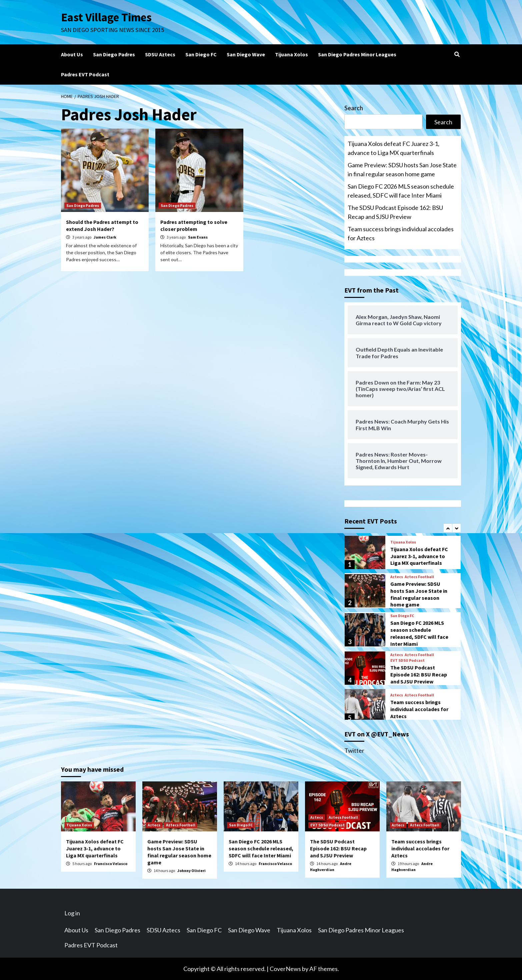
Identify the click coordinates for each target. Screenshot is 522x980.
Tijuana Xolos (291, 54)
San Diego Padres (114, 54)
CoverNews (285, 969)
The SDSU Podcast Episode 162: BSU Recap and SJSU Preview (395, 212)
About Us (72, 54)
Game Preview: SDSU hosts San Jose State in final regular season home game (402, 169)
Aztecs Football (419, 577)
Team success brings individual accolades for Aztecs (401, 233)
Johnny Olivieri (191, 871)
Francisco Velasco (111, 864)
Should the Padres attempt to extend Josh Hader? (102, 225)
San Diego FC (201, 54)
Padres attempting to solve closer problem (194, 225)
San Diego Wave (246, 54)
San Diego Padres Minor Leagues (357, 54)
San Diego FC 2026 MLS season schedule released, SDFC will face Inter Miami (401, 191)
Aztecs (397, 577)
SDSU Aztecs (160, 54)
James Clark (105, 237)
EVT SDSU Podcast (407, 660)
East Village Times (106, 17)
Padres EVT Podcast (85, 74)
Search (354, 108)
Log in (72, 913)
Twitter (354, 750)
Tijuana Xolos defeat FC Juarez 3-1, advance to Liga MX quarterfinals (393, 148)
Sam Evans (198, 237)
